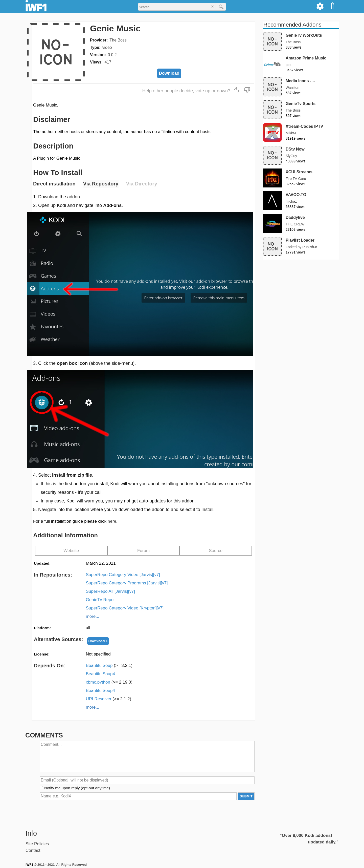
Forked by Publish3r (301, 247)
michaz (291, 201)
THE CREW (295, 224)
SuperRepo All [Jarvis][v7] (111, 591)
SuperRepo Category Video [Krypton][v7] (125, 608)
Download (169, 73)
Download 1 (98, 641)
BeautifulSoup (109, 665)
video (107, 47)
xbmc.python (109, 682)
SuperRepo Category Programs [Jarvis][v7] (127, 583)
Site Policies (37, 844)
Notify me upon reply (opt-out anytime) (77, 788)
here (112, 521)
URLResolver (109, 699)
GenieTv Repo (100, 600)
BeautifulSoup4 (100, 674)
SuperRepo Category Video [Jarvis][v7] (123, 575)
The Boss (118, 40)
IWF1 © (31, 865)
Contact (33, 850)
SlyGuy (291, 156)
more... (93, 616)
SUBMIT (246, 796)
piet (289, 65)
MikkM (291, 133)
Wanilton (292, 88)
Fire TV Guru (296, 179)
